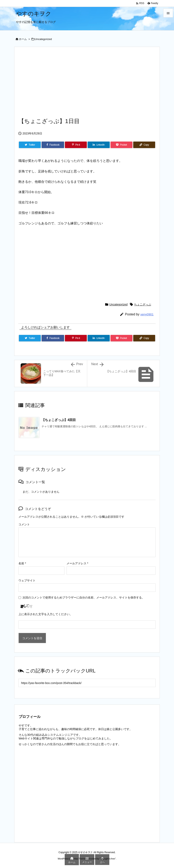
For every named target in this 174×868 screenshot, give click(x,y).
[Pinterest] (76, 145)
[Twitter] (30, 145)
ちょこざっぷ (143, 304)
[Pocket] (121, 145)
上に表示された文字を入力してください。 (45, 614)
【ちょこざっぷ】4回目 (59, 420)
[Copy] (144, 145)
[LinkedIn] (99, 145)
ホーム (23, 39)
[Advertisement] (87, 84)
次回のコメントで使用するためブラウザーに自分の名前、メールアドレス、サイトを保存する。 (84, 597)
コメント (24, 524)
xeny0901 (147, 314)
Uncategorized (43, 39)
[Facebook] (53, 145)
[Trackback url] (87, 683)
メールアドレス (77, 563)
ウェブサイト (27, 580)
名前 (22, 563)
